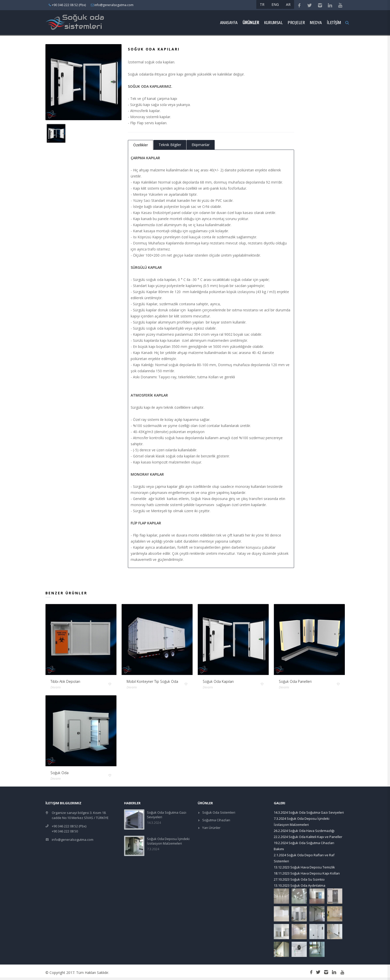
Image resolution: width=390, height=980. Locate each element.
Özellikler (141, 145)
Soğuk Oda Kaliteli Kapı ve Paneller (315, 837)
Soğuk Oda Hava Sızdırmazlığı (311, 831)
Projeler (296, 22)
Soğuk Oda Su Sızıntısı (307, 879)
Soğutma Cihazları (216, 820)
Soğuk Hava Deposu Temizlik (313, 867)
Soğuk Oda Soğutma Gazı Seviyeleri (316, 812)
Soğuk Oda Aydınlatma (308, 885)
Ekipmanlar (201, 145)
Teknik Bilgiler (170, 145)
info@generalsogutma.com (73, 840)
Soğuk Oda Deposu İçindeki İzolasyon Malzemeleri (168, 841)
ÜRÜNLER (251, 22)
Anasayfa (229, 22)
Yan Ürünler (211, 828)
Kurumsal (273, 22)
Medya (316, 22)
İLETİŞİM (334, 22)
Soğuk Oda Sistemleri (218, 812)
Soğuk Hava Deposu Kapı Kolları (315, 873)
